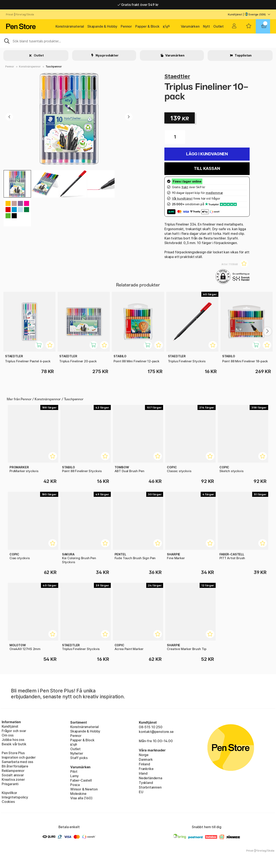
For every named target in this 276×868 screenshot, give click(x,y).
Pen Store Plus (13, 753)
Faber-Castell (81, 780)
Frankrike (146, 769)
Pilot (74, 771)
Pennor (126, 26)
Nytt (206, 26)
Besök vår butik (14, 744)
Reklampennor (13, 771)
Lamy (74, 776)
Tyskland (146, 783)
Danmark (146, 759)
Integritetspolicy (15, 797)
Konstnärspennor (30, 67)
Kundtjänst (235, 14)
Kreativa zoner (13, 779)
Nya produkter (107, 55)
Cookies (8, 802)
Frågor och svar (14, 731)
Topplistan (243, 55)
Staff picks (79, 758)
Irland (143, 773)
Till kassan (207, 169)
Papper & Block (147, 26)
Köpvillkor (9, 793)
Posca (75, 785)
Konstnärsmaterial (70, 26)
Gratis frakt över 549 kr (138, 5)
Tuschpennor (54, 67)
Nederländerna (151, 778)
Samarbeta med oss (17, 762)
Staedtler (177, 76)
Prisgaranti (10, 784)
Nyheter (77, 753)
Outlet (218, 26)
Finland (144, 764)
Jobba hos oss (13, 740)
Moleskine (78, 794)
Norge (144, 755)
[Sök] (138, 41)
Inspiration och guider (19, 757)
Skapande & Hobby (102, 26)
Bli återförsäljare (15, 766)
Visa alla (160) (81, 798)
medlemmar (214, 193)
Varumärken (190, 26)
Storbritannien (150, 787)
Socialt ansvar (13, 775)
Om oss (8, 735)
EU (141, 792)
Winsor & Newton (84, 789)
